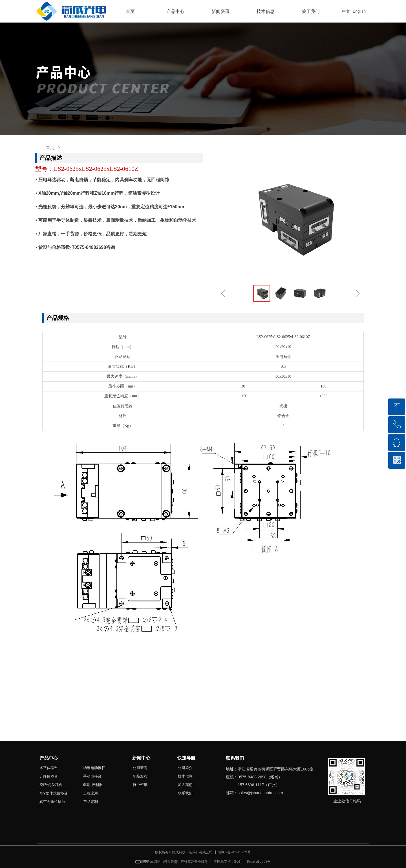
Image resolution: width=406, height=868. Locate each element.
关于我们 (311, 11)
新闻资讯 (220, 11)
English (359, 11)
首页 (130, 11)
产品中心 (175, 11)
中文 (346, 11)
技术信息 (266, 11)
